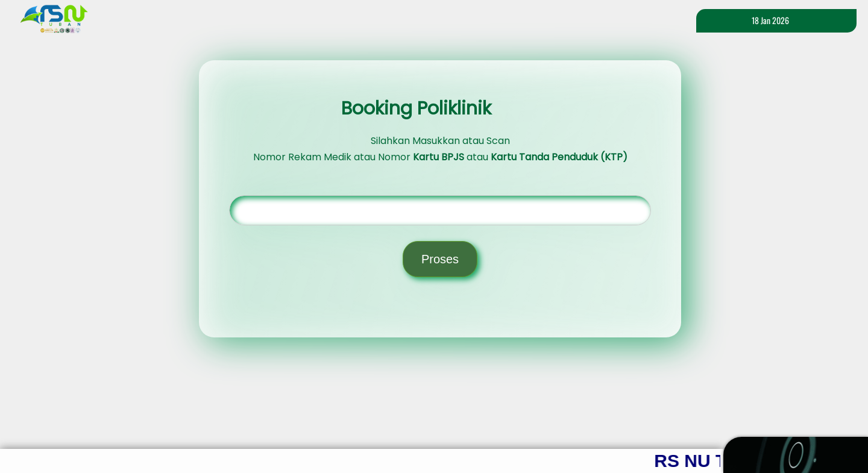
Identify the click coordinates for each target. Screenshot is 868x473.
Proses (440, 259)
